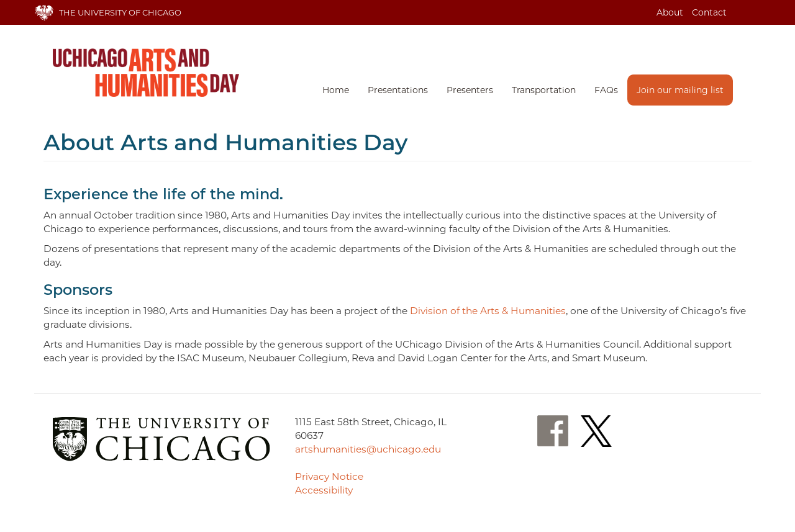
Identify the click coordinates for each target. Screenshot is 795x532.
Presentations (398, 90)
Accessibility (324, 490)
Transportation (544, 90)
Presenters (470, 90)
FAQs (606, 90)
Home (336, 90)
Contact (709, 12)
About (670, 12)
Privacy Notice (329, 476)
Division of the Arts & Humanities (488, 311)
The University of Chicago (120, 12)
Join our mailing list (680, 90)
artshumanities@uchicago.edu (368, 449)
